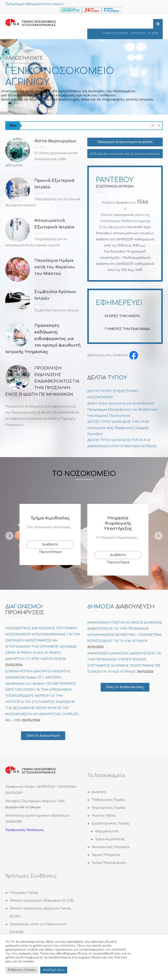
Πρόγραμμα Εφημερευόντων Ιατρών (34, 4)
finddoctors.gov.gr (136, 221)
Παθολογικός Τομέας (108, 800)
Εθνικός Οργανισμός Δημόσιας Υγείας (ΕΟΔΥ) (40, 912)
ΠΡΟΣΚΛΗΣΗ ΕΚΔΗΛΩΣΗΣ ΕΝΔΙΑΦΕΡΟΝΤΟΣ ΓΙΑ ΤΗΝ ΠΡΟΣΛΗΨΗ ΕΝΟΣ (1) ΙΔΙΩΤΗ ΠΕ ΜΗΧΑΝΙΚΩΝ (42, 381)
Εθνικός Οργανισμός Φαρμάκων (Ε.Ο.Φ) (42, 901)
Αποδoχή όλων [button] (54, 970)
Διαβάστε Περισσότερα (50, 546)
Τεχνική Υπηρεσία (106, 855)
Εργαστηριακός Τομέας (111, 823)
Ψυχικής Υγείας (104, 816)
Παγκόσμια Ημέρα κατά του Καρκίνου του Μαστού (55, 267)
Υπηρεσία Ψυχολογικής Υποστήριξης (118, 523)
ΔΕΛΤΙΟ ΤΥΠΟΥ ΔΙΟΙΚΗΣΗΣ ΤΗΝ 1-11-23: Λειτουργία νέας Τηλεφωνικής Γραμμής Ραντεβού (118, 428)
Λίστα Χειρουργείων (55, 141)
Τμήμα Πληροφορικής (109, 863)
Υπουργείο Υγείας (24, 893)
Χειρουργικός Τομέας (109, 808)
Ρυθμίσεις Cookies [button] (22, 970)
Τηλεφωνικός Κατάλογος (24, 830)
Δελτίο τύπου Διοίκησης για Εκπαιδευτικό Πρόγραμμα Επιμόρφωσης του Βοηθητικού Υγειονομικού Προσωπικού (122, 410)
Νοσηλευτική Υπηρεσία (111, 847)
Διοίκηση (99, 792)
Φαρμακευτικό (107, 831)
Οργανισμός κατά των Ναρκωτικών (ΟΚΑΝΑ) (38, 928)
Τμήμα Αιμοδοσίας (50, 518)
